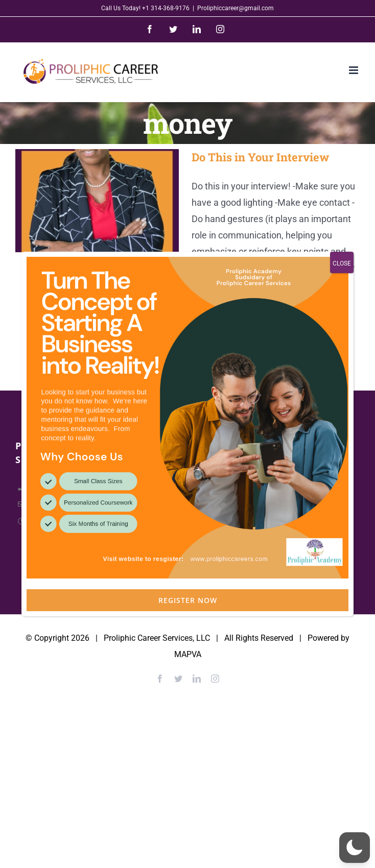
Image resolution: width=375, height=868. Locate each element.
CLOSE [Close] (342, 263)
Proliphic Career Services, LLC (157, 638)
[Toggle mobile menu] (354, 70)
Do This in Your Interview (261, 157)
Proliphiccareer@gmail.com (236, 8)
